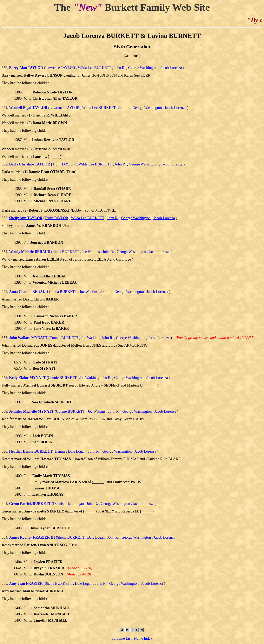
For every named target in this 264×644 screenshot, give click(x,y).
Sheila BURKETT (71, 537)
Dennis (60, 451)
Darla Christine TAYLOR (30, 164)
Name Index (143, 638)
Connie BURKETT (64, 338)
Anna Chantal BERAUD (29, 292)
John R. (120, 68)
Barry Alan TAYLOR (26, 68)
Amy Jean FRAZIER (26, 583)
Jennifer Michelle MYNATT (31, 411)
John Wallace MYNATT (28, 338)
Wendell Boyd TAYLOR (28, 108)
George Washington (143, 68)
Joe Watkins (91, 252)
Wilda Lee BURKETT (94, 68)
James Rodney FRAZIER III (32, 537)
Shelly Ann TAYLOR (26, 218)
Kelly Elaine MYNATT (27, 378)
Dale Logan (77, 451)
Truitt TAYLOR (64, 164)
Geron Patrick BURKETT (30, 504)
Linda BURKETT (66, 252)
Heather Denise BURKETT (31, 451)
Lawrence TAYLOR (60, 68)
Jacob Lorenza (171, 68)
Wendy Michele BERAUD (30, 252)
